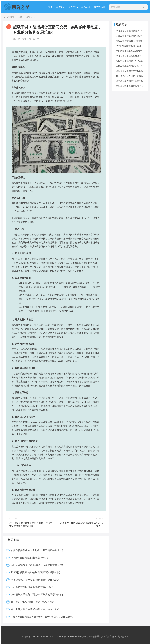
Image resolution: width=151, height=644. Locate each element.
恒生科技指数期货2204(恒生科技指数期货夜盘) (131, 61)
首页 (51, 7)
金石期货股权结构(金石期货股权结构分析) (33, 602)
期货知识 (61, 7)
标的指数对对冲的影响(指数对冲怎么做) (131, 76)
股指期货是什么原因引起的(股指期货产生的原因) (37, 550)
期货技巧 (73, 7)
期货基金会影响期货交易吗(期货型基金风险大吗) (131, 31)
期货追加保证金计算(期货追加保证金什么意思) (36, 580)
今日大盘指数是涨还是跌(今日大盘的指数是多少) (37, 565)
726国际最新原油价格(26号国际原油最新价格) (35, 572)
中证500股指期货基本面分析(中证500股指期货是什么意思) (42, 617)
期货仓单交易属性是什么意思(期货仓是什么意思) (131, 56)
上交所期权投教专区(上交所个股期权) (131, 81)
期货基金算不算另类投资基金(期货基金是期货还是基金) (131, 86)
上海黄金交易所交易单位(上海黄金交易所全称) (131, 71)
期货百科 (86, 7)
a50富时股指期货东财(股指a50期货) (30, 558)
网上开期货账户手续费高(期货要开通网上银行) (36, 609)
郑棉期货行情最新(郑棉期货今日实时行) (131, 41)
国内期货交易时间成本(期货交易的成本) (32, 587)
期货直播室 (100, 7)
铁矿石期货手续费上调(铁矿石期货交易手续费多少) (38, 595)
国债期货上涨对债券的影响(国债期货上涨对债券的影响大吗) (131, 66)
